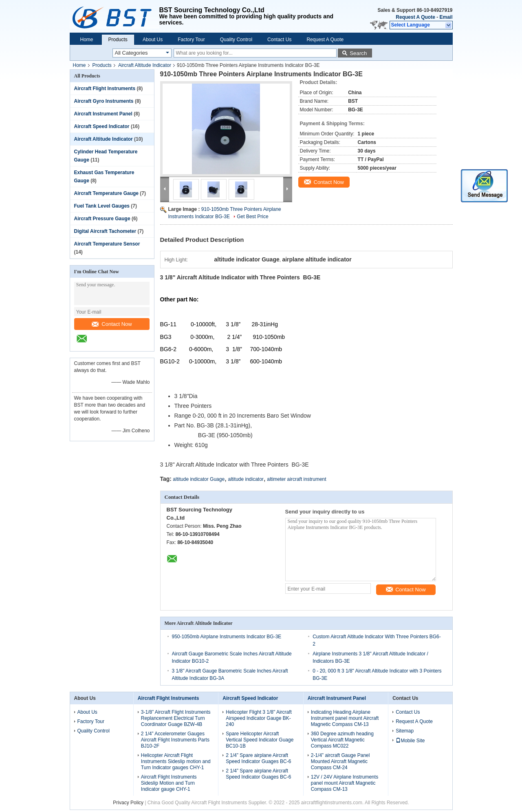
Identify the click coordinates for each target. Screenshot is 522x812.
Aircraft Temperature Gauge (107, 193)
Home (87, 40)
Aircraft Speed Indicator (102, 126)
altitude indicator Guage (199, 479)
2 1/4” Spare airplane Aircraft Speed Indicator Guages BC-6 (258, 758)
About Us (153, 40)
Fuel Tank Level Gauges (102, 206)
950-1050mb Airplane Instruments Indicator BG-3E (227, 637)
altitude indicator (246, 479)
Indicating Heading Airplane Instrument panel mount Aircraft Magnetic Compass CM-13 (345, 718)
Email (446, 17)
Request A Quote (415, 17)
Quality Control (236, 40)
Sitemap (405, 731)
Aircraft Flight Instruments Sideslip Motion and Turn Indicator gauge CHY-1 (169, 783)
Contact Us (279, 40)
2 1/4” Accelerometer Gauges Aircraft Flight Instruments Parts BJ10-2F (175, 740)
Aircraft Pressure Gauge (102, 219)
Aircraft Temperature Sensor (107, 244)
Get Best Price (252, 217)
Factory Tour (191, 40)
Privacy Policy (128, 803)
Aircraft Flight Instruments (105, 89)
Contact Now (112, 324)
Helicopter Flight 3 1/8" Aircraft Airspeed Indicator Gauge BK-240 (259, 718)
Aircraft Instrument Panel (103, 114)
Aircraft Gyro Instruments (104, 101)
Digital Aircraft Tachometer (105, 231)
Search (358, 53)
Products (118, 40)
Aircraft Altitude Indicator (145, 65)
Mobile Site (410, 741)
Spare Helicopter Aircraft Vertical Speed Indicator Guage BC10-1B (260, 740)
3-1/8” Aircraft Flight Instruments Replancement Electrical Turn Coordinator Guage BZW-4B (176, 718)
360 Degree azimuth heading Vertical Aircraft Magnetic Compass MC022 (342, 740)
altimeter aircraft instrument (296, 479)
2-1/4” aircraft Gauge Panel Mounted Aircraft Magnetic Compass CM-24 (340, 761)
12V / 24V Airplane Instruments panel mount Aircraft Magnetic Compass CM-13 (345, 783)
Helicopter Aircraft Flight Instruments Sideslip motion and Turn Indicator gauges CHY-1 (176, 761)
